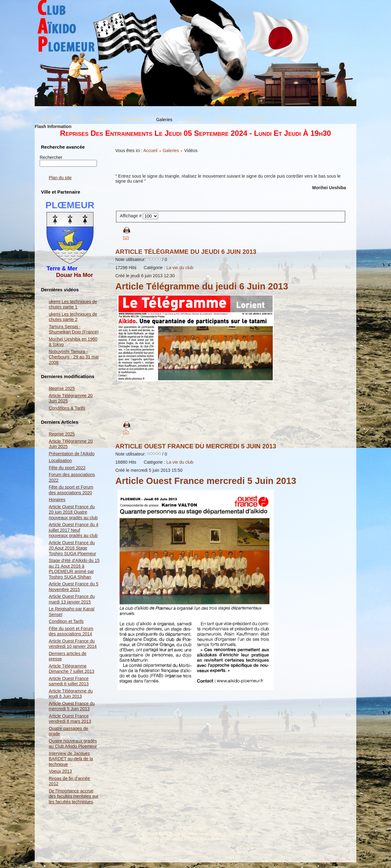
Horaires (57, 500)
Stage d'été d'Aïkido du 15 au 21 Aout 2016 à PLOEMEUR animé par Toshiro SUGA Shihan (74, 569)
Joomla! (131, 839)
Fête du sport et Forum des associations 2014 (71, 631)
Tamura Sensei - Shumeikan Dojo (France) (74, 329)
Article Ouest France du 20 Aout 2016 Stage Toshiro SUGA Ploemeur (73, 548)
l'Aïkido (100, 120)
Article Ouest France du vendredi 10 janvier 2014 (73, 644)
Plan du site (60, 178)
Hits (133, 268)
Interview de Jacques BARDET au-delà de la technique (71, 759)
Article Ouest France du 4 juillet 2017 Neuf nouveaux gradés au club (74, 530)
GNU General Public (248, 839)
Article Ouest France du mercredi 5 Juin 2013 (72, 706)
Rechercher (51, 157)
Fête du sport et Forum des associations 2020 (71, 490)
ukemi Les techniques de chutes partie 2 (73, 317)
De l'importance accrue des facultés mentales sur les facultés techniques (74, 796)
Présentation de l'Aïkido (72, 454)
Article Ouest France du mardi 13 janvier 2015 (72, 599)
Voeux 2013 (60, 771)
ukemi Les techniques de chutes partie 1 (73, 304)
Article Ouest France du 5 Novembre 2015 (74, 587)
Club (74, 120)
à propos (226, 120)
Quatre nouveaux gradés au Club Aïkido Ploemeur (73, 744)
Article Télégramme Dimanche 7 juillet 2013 (72, 669)
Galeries (164, 120)
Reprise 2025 (62, 388)
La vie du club (180, 268)
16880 (121, 462)
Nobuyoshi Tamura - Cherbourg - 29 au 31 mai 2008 (74, 357)
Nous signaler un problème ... (198, 844)
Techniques (131, 120)
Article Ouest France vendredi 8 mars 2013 (70, 719)
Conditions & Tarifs (67, 408)
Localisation (60, 461)
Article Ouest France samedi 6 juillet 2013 (69, 681)
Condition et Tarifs (66, 621)
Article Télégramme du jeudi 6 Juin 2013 (71, 694)
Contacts (195, 120)
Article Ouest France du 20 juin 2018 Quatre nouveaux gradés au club (73, 512)
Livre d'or (257, 120)
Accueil (49, 120)
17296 (121, 268)
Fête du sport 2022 (67, 468)
